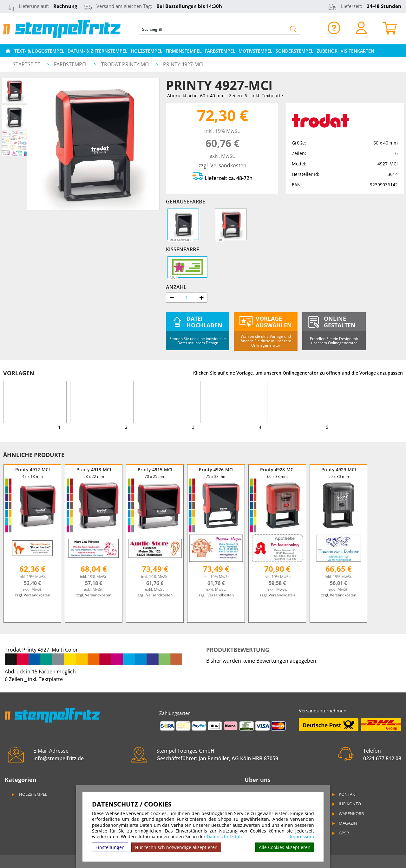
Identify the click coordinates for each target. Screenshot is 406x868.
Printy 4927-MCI (183, 64)
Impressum (302, 837)
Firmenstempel (184, 51)
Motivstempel (255, 51)
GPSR (340, 833)
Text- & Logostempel (39, 51)
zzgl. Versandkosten (223, 165)
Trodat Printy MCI (126, 64)
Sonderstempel (295, 51)
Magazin (344, 823)
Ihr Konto (346, 804)
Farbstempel (220, 51)
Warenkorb (347, 813)
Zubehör (327, 51)
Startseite (26, 64)
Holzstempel (147, 51)
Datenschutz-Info (225, 836)
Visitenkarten (357, 51)
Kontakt (344, 794)
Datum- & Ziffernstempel (98, 51)
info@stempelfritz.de (59, 758)
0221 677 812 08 (382, 758)
